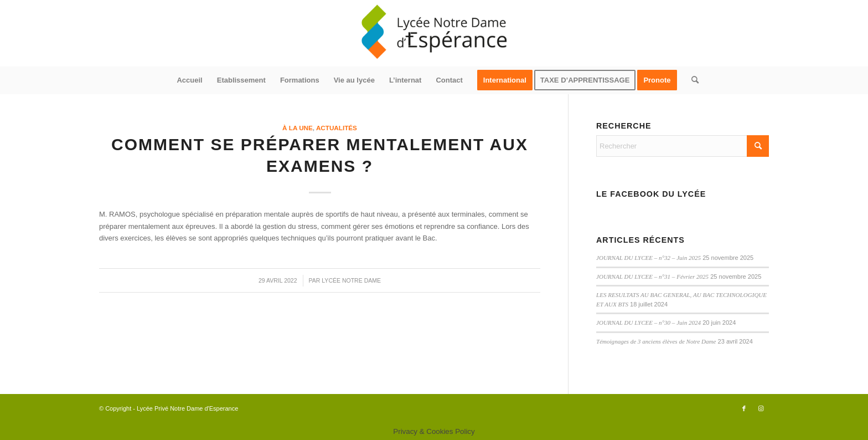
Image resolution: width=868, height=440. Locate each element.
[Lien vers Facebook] (744, 408)
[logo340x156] (434, 33)
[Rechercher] (691, 80)
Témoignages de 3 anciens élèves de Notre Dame (656, 341)
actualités (337, 128)
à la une (298, 128)
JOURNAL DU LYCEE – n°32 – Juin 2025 (649, 258)
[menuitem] (189, 80)
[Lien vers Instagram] (761, 408)
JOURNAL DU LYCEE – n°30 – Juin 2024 (649, 323)
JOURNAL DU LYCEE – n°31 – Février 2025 (652, 277)
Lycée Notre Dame (351, 280)
